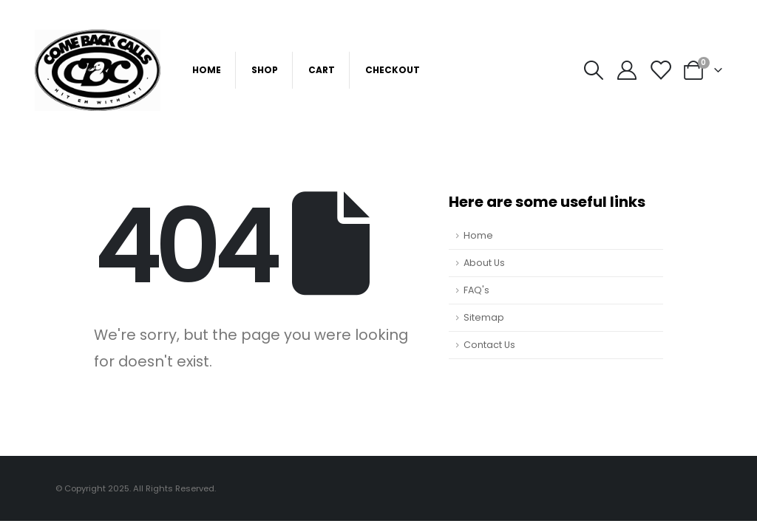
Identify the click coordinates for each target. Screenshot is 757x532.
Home (207, 70)
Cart (322, 70)
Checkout (393, 70)
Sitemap (484, 317)
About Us (484, 263)
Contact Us (489, 345)
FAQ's (476, 290)
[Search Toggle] (593, 70)
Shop (265, 70)
